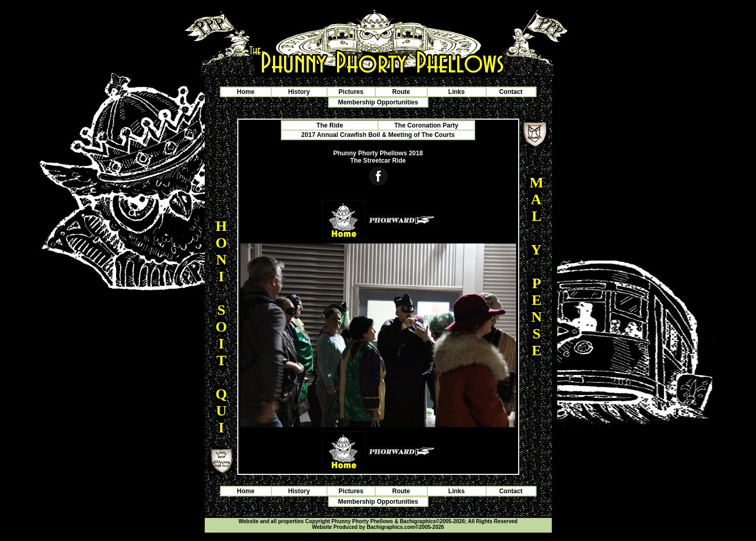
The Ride (330, 125)
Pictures (351, 92)
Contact (511, 92)
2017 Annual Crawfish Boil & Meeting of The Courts (378, 135)
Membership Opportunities (378, 102)
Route (401, 92)
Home (245, 92)
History (299, 92)
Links (456, 92)
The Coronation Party (426, 125)
